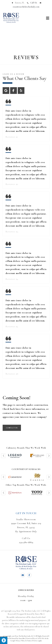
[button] (3, 456)
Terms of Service (32, 641)
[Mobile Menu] (48, 18)
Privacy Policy (20, 641)
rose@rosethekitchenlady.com (26, 7)
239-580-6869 (26, 542)
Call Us (34, 3)
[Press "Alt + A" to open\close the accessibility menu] (4, 640)
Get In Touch (26, 513)
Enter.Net (22, 638)
